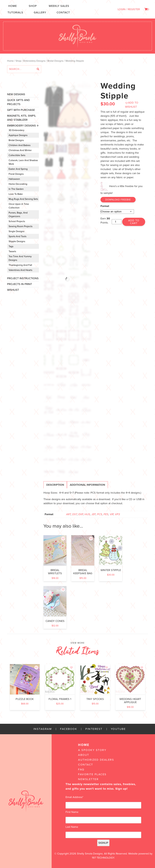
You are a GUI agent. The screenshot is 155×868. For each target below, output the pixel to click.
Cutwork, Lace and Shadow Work (23, 162)
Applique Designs (18, 135)
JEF (94, 514)
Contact (63, 12)
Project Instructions (23, 278)
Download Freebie (118, 200)
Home (13, 6)
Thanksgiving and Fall (20, 265)
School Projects (17, 221)
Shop (33, 6)
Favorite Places (92, 774)
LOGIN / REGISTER (129, 9)
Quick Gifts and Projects (18, 102)
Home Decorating (18, 184)
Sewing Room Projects (21, 226)
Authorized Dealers (96, 760)
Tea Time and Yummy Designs (20, 258)
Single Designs (16, 231)
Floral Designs (16, 174)
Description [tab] (55, 485)
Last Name (72, 827)
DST (75, 514)
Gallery (40, 12)
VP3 (117, 514)
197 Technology (103, 858)
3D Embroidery (16, 130)
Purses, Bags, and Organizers (18, 215)
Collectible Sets (17, 155)
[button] (135, 105)
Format (105, 206)
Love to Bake (16, 194)
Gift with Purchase (21, 110)
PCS (100, 514)
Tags (11, 246)
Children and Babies (20, 145)
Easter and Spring (18, 169)
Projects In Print (20, 284)
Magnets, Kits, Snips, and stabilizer (22, 118)
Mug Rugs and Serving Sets (23, 199)
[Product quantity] (117, 222)
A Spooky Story (92, 750)
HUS (87, 514)
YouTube (118, 729)
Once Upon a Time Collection (19, 206)
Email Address (74, 797)
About (84, 755)
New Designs (16, 94)
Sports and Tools (17, 236)
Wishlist (13, 290)
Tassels (12, 251)
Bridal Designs (55, 61)
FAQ (81, 769)
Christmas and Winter (20, 150)
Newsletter (88, 779)
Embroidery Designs (34, 61)
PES (106, 514)
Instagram (43, 729)
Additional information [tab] (87, 485)
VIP (112, 514)
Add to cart (134, 222)
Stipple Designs (17, 241)
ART (68, 514)
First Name (72, 812)
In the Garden (16, 189)
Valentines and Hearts (20, 270)
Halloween (14, 179)
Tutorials (15, 12)
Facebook (69, 729)
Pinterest (94, 729)
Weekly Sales (59, 6)
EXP (81, 514)
